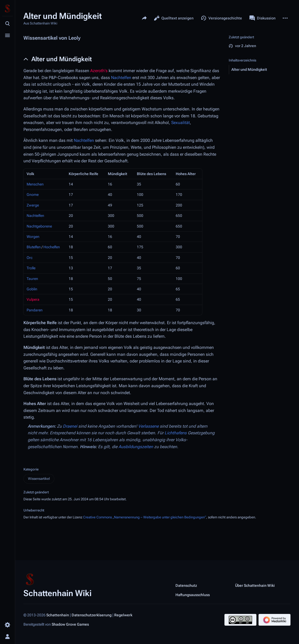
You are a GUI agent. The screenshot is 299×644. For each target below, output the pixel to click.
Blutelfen (34, 247)
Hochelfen (52, 247)
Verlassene (148, 426)
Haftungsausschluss (193, 595)
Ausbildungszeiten (136, 447)
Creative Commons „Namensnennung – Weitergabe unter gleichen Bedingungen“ (145, 517)
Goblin (32, 289)
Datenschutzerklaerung (92, 615)
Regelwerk (123, 615)
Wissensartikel (39, 479)
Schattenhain (58, 615)
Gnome (33, 195)
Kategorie (31, 469)
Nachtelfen (121, 78)
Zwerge (33, 205)
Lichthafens (176, 433)
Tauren (32, 279)
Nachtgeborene (39, 226)
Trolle (31, 268)
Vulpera (33, 299)
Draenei (70, 426)
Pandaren (35, 310)
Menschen (35, 184)
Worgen (33, 237)
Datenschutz (186, 585)
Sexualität (181, 123)
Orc (30, 258)
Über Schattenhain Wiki (255, 585)
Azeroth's (99, 71)
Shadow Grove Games (70, 624)
